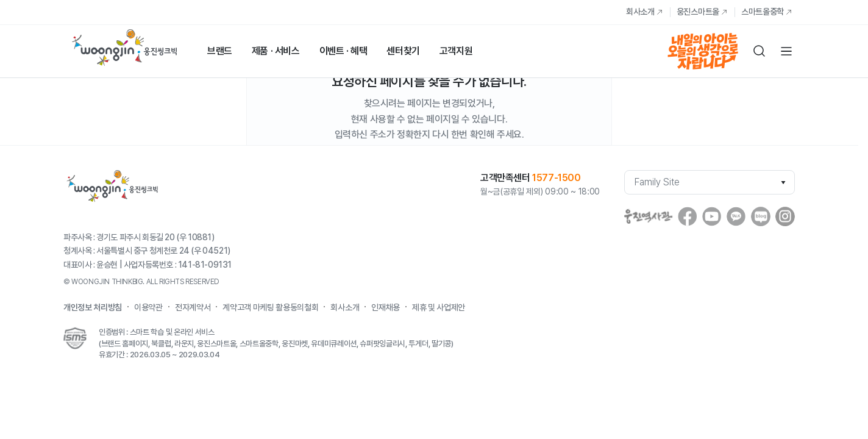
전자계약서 (193, 307)
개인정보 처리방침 (93, 307)
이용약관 (148, 307)
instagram (785, 216)
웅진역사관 (649, 216)
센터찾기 (403, 51)
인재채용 (386, 307)
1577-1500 (556, 178)
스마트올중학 (763, 12)
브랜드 (220, 51)
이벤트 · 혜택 (343, 51)
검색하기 (759, 51)
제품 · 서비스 (276, 51)
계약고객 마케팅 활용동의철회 (270, 307)
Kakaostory (736, 216)
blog (761, 216)
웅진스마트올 (698, 12)
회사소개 (640, 12)
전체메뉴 (786, 51)
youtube (712, 216)
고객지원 (456, 51)
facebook (688, 216)
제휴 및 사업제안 (439, 307)
